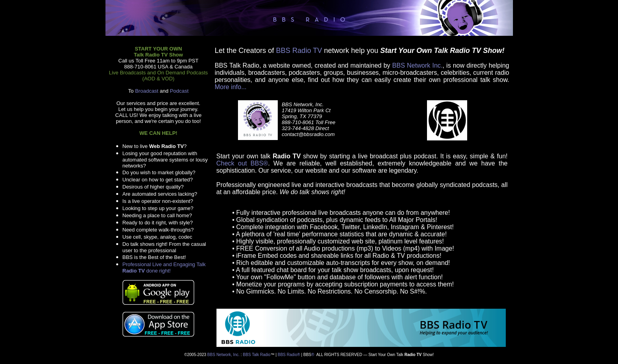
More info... (231, 87)
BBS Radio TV (299, 51)
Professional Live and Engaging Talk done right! (164, 268)
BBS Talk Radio (256, 355)
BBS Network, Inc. (223, 355)
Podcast (179, 91)
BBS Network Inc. (417, 65)
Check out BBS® (242, 163)
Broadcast (147, 91)
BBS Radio (288, 355)
